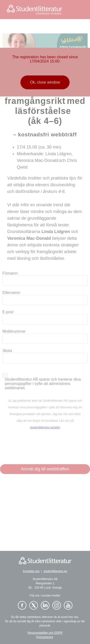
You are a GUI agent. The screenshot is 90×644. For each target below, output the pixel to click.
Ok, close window (45, 82)
